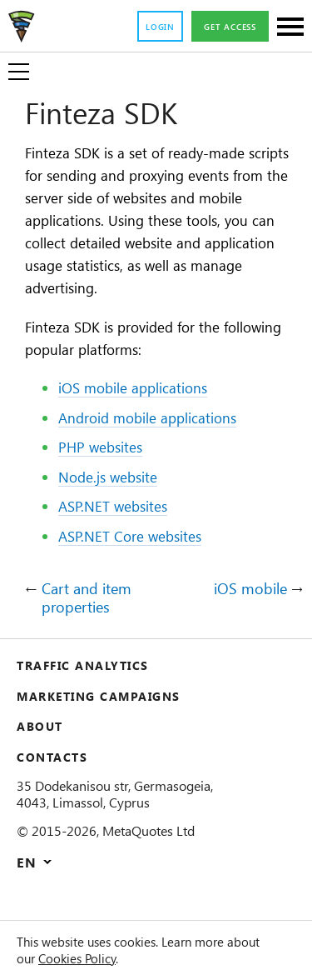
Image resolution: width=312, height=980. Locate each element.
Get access (224, 27)
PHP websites (105, 473)
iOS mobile (247, 615)
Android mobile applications (157, 444)
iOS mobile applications (141, 414)
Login (147, 27)
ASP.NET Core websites (139, 562)
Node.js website (114, 503)
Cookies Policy (125, 958)
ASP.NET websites (120, 532)
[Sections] (290, 28)
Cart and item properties (93, 625)
